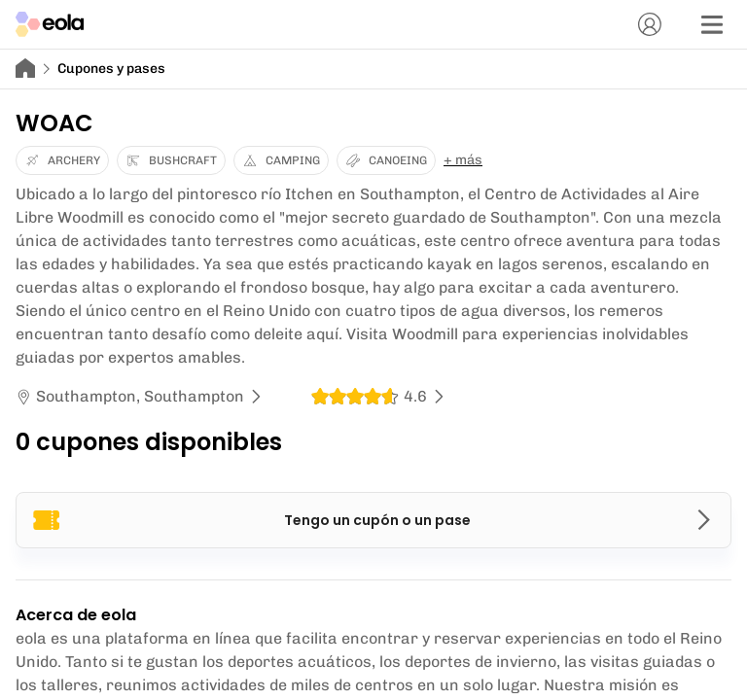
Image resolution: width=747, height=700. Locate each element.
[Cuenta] (650, 24)
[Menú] (712, 24)
